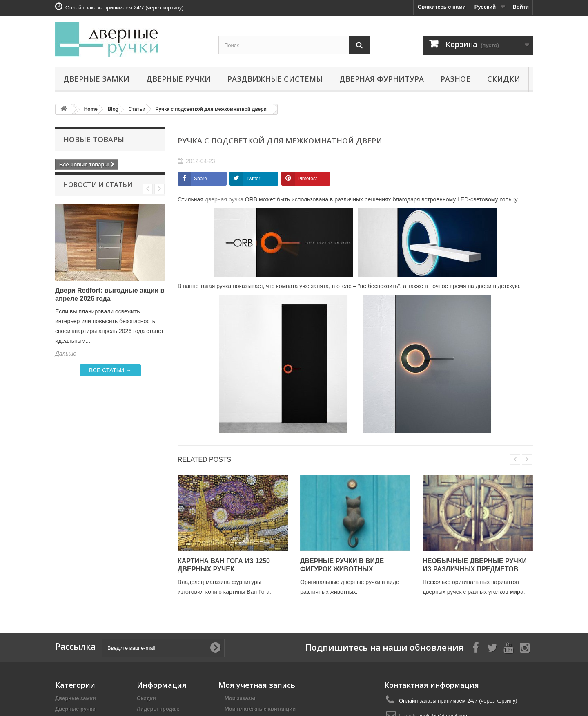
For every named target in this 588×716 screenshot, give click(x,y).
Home (91, 109)
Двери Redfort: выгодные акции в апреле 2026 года (110, 304)
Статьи (137, 109)
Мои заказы (240, 698)
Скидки (504, 79)
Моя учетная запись (257, 685)
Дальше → (69, 363)
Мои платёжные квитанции (260, 709)
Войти (521, 7)
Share (200, 179)
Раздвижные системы (275, 79)
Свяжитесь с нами (442, 7)
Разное (455, 79)
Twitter (253, 179)
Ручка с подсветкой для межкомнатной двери (211, 109)
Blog (113, 109)
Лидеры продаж (158, 709)
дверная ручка (224, 199)
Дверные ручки (178, 79)
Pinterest (307, 179)
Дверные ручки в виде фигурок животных (342, 565)
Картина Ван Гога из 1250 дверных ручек (224, 565)
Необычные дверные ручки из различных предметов (475, 565)
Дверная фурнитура (382, 79)
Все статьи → (110, 380)
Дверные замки (96, 79)
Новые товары (94, 139)
